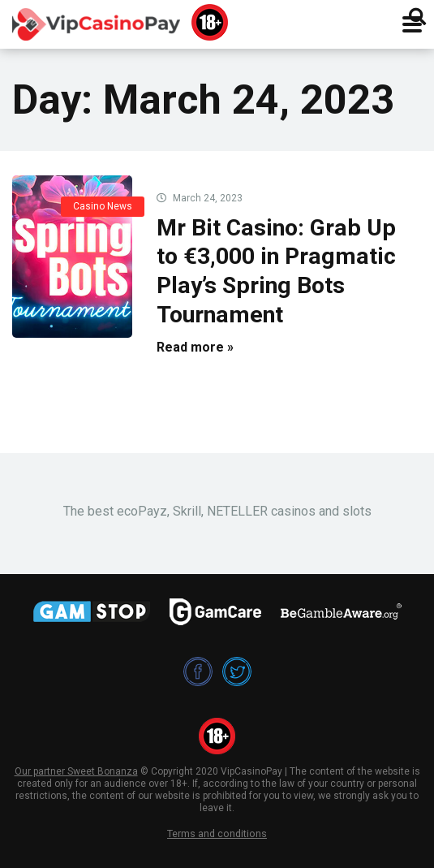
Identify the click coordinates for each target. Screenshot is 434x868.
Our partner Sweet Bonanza (76, 771)
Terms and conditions (217, 833)
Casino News (103, 206)
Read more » (195, 347)
